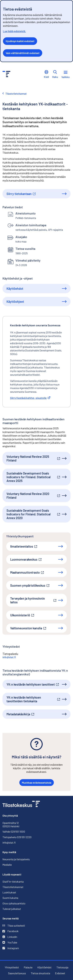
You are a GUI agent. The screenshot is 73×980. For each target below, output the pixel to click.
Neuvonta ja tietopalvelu (16, 859)
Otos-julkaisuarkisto (14, 903)
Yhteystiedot (12, 967)
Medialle (7, 865)
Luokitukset (9, 892)
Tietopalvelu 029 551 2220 (17, 837)
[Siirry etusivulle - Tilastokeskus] (6, 74)
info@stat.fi (9, 657)
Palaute (28, 967)
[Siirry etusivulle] (21, 804)
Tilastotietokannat (13, 887)
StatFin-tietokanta (13, 882)
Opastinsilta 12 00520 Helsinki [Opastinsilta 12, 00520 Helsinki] (11, 825)
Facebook (11, 931)
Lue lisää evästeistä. (14, 31)
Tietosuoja (62, 967)
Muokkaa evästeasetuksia (37, 783)
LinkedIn (10, 937)
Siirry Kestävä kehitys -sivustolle (30, 398)
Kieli (46, 74)
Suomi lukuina (10, 898)
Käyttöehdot (44, 967)
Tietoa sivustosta (40, 973)
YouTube (10, 942)
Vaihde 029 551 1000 (14, 831)
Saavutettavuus (17, 973)
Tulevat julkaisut (12, 909)
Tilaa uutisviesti (14, 926)
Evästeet (60, 973)
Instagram (11, 948)
